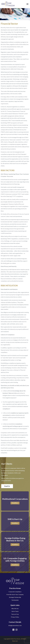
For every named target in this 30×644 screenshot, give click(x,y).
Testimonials (15, 600)
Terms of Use (15, 614)
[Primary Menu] (27, 4)
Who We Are (15, 609)
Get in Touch (15, 611)
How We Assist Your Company (15, 594)
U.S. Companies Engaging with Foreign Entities (15, 560)
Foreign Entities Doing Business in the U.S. (15, 539)
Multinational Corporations (15, 499)
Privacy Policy (15, 617)
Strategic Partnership (15, 597)
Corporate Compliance (15, 592)
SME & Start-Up (15, 519)
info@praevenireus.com (15, 625)
